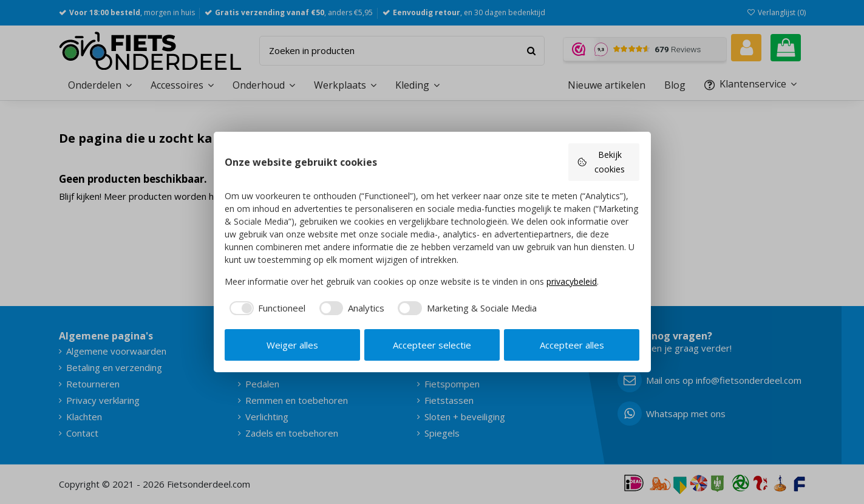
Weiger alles (292, 345)
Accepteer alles (572, 345)
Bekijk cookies (601, 162)
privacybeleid (572, 281)
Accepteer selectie (432, 345)
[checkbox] (265, 308)
